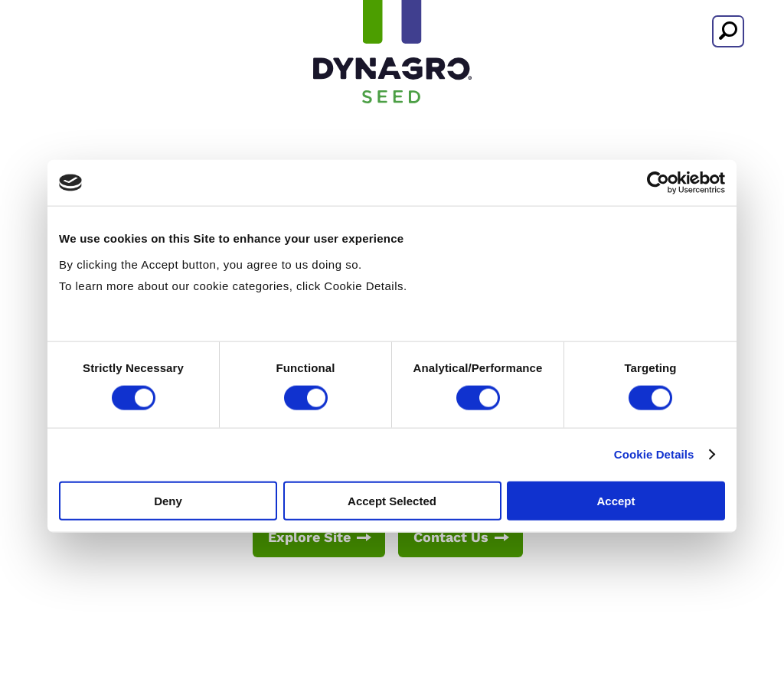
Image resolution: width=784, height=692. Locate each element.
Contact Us (451, 537)
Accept (616, 500)
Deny (168, 500)
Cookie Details (654, 454)
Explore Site (309, 537)
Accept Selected (392, 500)
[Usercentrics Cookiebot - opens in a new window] (658, 183)
